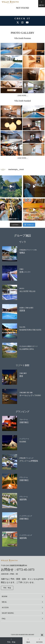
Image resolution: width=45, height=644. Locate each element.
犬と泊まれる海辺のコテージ (28, 346)
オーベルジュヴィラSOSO (30, 395)
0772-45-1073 (26, 570)
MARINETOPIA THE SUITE (30, 330)
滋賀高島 (23, 499)
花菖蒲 (22, 311)
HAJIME (23, 442)
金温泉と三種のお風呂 (26, 308)
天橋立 (21, 269)
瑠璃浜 (22, 253)
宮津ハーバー (25, 272)
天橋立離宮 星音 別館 (26, 393)
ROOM (4, 596)
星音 (21, 376)
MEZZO (22, 288)
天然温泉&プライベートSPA (28, 250)
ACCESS (5, 607)
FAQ (4, 619)
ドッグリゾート (24, 439)
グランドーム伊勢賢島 (29, 461)
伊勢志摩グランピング (26, 458)
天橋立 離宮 (23, 373)
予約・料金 (7, 588)
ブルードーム (24, 419)
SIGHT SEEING (8, 613)
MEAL (4, 602)
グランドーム (24, 477)
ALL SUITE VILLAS (27, 291)
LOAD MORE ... (23, 95)
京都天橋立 (24, 422)
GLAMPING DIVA (27, 349)
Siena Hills (22, 327)
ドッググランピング (26, 516)
